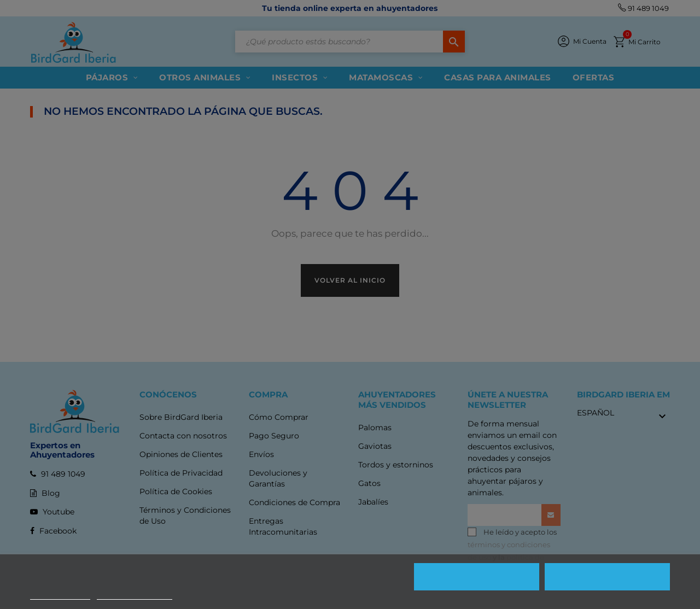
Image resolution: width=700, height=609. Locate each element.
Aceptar (608, 577)
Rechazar (477, 577)
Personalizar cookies (135, 595)
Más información (60, 595)
